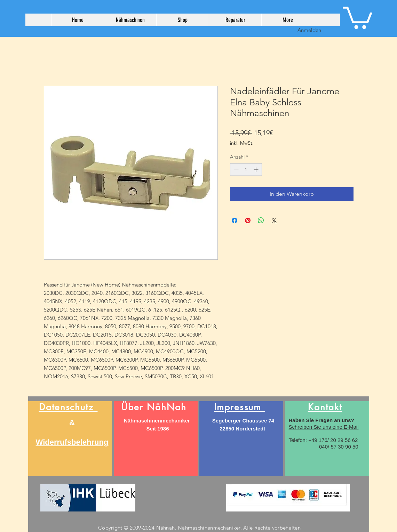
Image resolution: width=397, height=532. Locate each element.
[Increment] (257, 170)
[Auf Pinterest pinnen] (248, 220)
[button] (358, 17)
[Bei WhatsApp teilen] (261, 220)
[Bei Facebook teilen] (235, 220)
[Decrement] (235, 170)
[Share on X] (274, 220)
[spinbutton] (246, 170)
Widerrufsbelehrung (72, 442)
